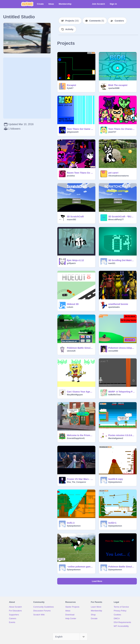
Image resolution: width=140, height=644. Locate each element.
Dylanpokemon (115, 482)
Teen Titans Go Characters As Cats (122, 129)
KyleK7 (70, 88)
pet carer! (113, 173)
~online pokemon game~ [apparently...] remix (80, 567)
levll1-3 (71, 523)
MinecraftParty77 (116, 220)
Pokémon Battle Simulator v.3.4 (80, 348)
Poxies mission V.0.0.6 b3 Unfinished (122, 435)
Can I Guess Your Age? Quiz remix (80, 392)
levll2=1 (112, 523)
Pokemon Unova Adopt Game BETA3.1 (122, 348)
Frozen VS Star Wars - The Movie (80, 479)
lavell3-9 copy (116, 479)
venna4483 (113, 351)
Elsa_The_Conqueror (77, 482)
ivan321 (112, 263)
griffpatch (71, 263)
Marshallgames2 (116, 438)
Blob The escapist (118, 85)
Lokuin (70, 307)
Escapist (72, 85)
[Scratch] (27, 4)
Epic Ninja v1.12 (75, 260)
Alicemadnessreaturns (119, 176)
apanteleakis (114, 307)
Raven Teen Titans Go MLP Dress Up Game (80, 173)
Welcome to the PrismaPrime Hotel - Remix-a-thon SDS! (80, 435)
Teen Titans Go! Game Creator (80, 129)
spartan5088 (114, 88)
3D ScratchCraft (75, 217)
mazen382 (71, 220)
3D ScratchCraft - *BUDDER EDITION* (122, 217)
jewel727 (112, 132)
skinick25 (71, 351)
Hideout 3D (73, 304)
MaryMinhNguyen (75, 395)
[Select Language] (70, 637)
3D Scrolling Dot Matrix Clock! (122, 260)
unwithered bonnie (118, 304)
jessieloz (71, 176)
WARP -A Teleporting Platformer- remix (122, 392)
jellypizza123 (73, 132)
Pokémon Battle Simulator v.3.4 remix (122, 567)
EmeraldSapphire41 (76, 438)
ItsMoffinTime (115, 395)
